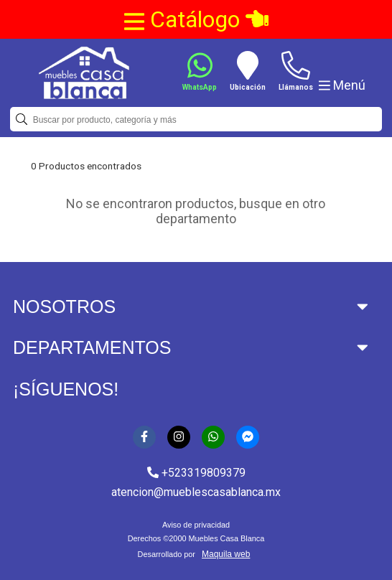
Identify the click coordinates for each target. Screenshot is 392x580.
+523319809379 (196, 473)
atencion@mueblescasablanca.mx (196, 492)
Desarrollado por (196, 554)
